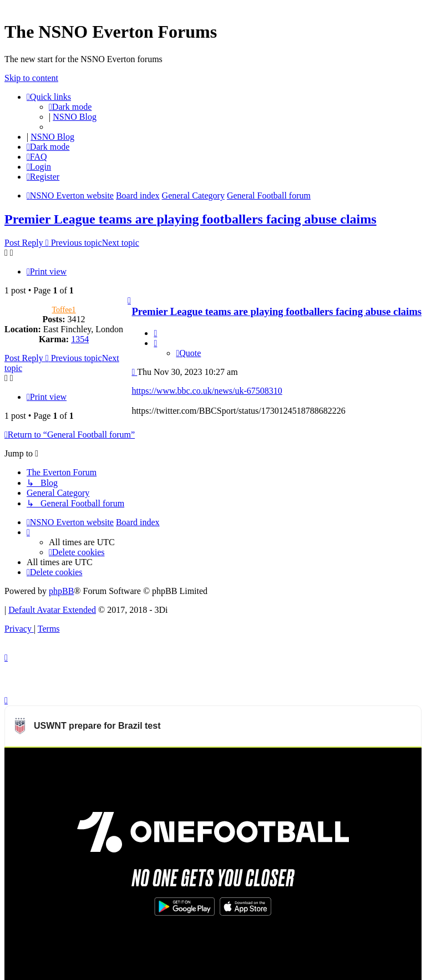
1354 (80, 339)
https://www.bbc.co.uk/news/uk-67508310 (207, 391)
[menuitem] (37, 157)
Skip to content (31, 78)
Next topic (121, 243)
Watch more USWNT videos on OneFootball (338, 761)
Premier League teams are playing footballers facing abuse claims (191, 219)
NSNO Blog (75, 117)
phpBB (61, 591)
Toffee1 (64, 310)
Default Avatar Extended (52, 610)
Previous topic (77, 243)
